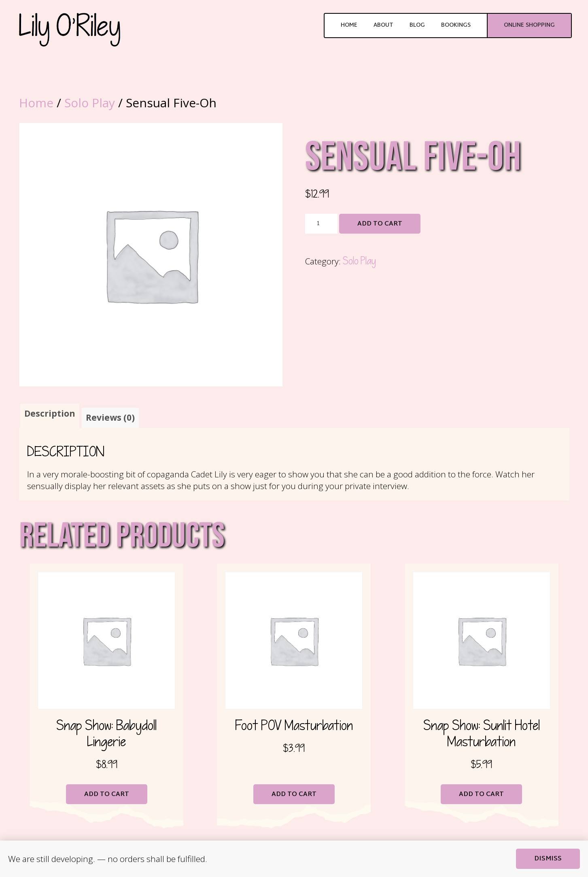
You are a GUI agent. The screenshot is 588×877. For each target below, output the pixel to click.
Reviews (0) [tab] (110, 417)
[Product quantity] (321, 224)
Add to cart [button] (107, 795)
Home (349, 25)
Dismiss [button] (548, 859)
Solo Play (90, 103)
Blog (417, 25)
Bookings (456, 25)
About (383, 25)
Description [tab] (50, 413)
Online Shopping (529, 25)
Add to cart (380, 224)
